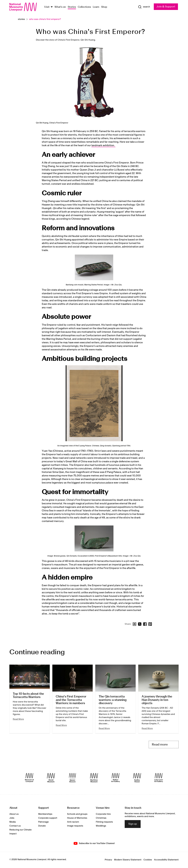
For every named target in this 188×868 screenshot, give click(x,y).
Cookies (148, 860)
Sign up (133, 824)
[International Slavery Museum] (72, 778)
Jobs (12, 818)
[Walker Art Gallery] (116, 778)
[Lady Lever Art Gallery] (159, 778)
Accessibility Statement (166, 860)
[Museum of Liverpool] (29, 778)
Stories (72, 7)
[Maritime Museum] (94, 778)
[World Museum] (51, 778)
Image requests (75, 826)
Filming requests (104, 822)
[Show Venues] (52, 7)
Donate (42, 826)
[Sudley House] (137, 778)
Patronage (43, 822)
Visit (47, 7)
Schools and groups (77, 814)
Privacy (108, 860)
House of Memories (77, 818)
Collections (84, 7)
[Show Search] (144, 7)
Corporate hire (103, 814)
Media (13, 822)
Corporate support (48, 818)
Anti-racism (73, 822)
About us (14, 814)
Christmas (101, 818)
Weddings (101, 826)
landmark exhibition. (103, 146)
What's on (60, 7)
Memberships (45, 814)
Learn (96, 7)
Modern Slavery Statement (128, 860)
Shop (104, 7)
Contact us (15, 826)
